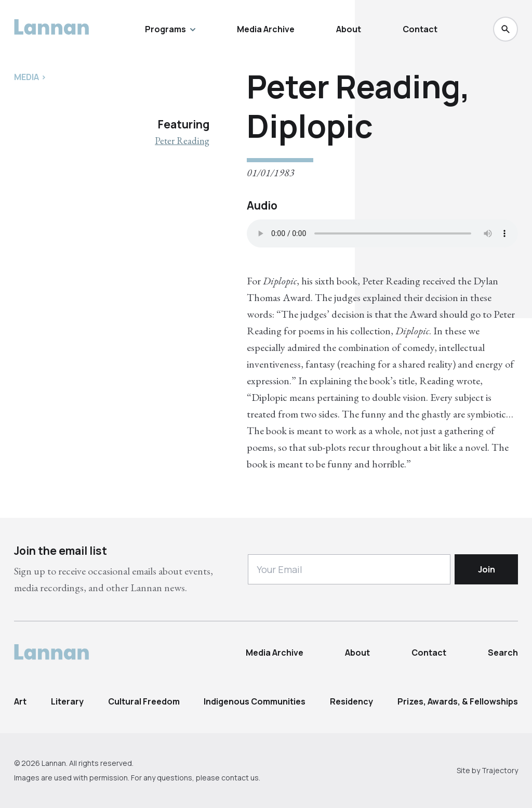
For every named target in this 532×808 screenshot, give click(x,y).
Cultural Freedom (144, 701)
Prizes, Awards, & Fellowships (458, 701)
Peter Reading (182, 141)
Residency (351, 701)
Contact (420, 29)
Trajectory (500, 770)
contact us (240, 778)
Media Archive (266, 29)
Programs (170, 29)
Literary (67, 701)
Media (26, 77)
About (349, 29)
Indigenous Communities (255, 701)
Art (20, 701)
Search (503, 653)
